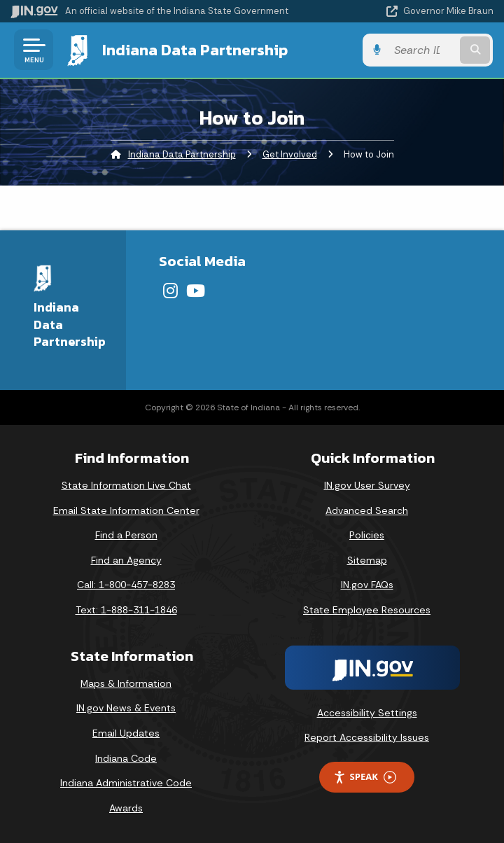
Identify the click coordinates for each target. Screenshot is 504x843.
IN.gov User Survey (367, 485)
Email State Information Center (126, 510)
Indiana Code (126, 758)
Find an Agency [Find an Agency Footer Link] (126, 560)
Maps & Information (126, 683)
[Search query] (424, 50)
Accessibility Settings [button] (367, 713)
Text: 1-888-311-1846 (126, 610)
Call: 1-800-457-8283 (126, 585)
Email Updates (126, 733)
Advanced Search (367, 510)
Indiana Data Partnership (194, 50)
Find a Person (126, 535)
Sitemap (367, 560)
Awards (126, 808)
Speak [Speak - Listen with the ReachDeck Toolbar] (365, 777)
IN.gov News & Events (126, 708)
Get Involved (290, 154)
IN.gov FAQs (367, 585)
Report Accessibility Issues (367, 737)
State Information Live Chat (126, 485)
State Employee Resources (367, 610)
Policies (367, 535)
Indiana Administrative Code (126, 783)
